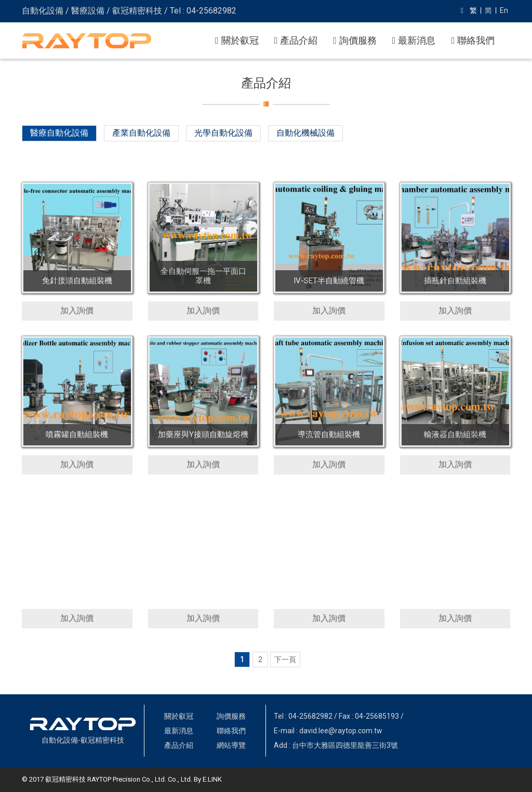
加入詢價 (77, 311)
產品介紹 (296, 40)
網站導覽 (231, 745)
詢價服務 (355, 40)
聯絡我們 (473, 40)
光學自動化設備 (223, 133)
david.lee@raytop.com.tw (341, 731)
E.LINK (212, 779)
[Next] (286, 659)
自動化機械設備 (305, 133)
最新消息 (414, 40)
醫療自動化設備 (59, 133)
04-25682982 (310, 716)
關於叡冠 (237, 40)
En (504, 10)
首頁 (384, 161)
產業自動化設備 (141, 133)
